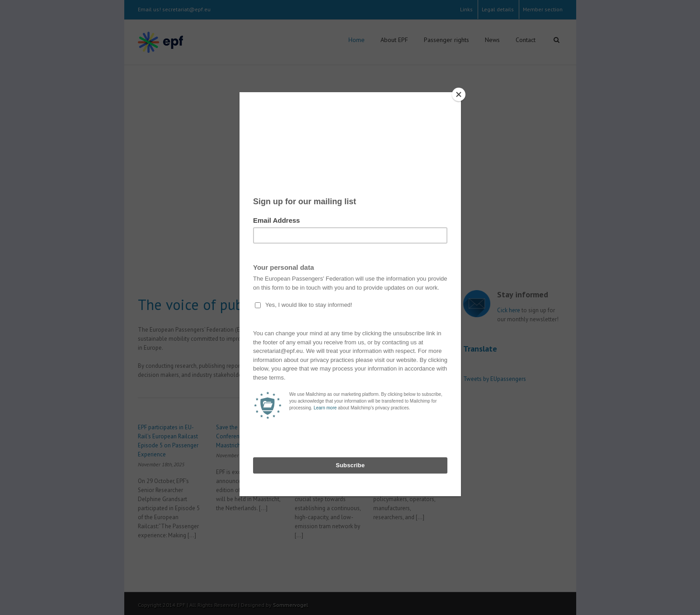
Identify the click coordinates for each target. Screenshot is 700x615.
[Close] (459, 94)
